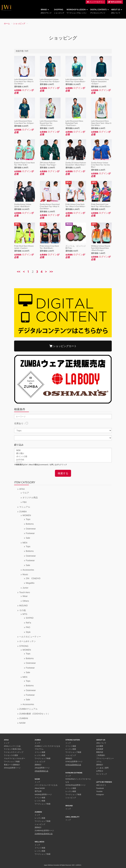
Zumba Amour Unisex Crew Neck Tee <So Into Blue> (100, 165)
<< (18, 272)
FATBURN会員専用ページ (75, 785)
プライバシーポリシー (105, 759)
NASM (22, 723)
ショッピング (19, 23)
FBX (25, 502)
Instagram (100, 795)
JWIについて (101, 743)
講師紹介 (38, 765)
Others (26, 601)
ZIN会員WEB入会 (42, 771)
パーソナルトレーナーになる (46, 785)
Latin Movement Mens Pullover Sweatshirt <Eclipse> (100, 82)
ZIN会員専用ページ (42, 768)
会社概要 (100, 746)
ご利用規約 (101, 755)
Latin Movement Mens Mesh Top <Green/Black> (75, 80)
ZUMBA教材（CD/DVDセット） (35, 714)
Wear (25, 596)
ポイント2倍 (63, 457)
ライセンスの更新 (11, 755)
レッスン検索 (40, 755)
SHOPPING (59, 11)
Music (25, 574)
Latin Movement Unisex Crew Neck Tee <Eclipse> (50, 80)
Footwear (30, 533)
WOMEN (27, 515)
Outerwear (31, 529)
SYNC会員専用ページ (74, 762)
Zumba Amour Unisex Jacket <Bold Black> (23, 205)
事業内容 (100, 752)
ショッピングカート (63, 346)
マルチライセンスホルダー (15, 759)
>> (51, 272)
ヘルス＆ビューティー (30, 637)
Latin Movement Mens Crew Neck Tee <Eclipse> (24, 122)
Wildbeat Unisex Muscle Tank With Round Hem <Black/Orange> (101, 248)
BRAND (46, 11)
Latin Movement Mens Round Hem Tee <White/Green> (49, 123)
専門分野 (38, 791)
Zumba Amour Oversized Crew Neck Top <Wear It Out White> (50, 207)
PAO (28, 627)
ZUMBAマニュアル (28, 709)
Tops (28, 519)
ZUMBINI (24, 718)
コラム (99, 762)
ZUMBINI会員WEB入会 (44, 834)
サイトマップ (102, 774)
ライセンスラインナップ (14, 752)
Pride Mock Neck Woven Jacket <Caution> (24, 247)
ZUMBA (23, 512)
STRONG (24, 646)
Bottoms (30, 524)
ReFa (28, 623)
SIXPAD (30, 618)
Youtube (99, 791)
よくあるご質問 (102, 768)
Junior (25, 588)
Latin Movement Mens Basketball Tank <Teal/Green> (74, 123)
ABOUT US (117, 11)
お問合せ (100, 771)
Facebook (100, 788)
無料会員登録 (115, 2)
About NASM (40, 788)
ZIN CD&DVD (33, 578)
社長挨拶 (100, 749)
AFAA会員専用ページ (12, 768)
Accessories (28, 570)
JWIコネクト (101, 785)
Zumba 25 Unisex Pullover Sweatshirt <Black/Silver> (76, 164)
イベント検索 (40, 752)
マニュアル (25, 507)
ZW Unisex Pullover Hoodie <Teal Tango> (48, 164)
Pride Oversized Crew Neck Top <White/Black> (101, 205)
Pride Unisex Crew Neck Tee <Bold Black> (49, 247)
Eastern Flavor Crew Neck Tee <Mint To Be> (24, 164)
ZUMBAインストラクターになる (47, 746)
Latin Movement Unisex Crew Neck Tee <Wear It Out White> (24, 82)
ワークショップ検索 (12, 762)
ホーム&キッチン (28, 641)
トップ (7, 743)
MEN (25, 543)
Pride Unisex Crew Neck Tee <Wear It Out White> (75, 205)
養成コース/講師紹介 (12, 765)
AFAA (22, 489)
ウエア (26, 493)
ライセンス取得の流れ (13, 749)
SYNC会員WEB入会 (73, 765)
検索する (63, 473)
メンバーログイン (95, 2)
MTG (25, 614)
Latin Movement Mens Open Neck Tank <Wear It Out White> (101, 123)
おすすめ (63, 460)
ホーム (7, 23)
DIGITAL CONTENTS (100, 11)
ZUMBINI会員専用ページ (44, 831)
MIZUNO (23, 606)
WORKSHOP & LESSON (77, 11)
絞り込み (19, 445)
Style (28, 632)
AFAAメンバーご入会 (12, 746)
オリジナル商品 (30, 498)
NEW (63, 450)
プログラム (39, 749)
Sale (28, 538)
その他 (22, 610)
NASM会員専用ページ (43, 795)
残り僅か (63, 453)
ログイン (27, 90)
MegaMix (30, 583)
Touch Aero (25, 592)
